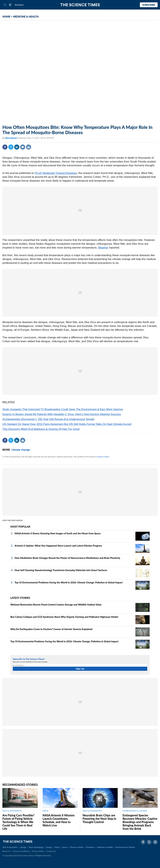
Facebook (5, 147)
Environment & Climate (125, 847)
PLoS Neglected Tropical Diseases (56, 173)
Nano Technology (36, 847)
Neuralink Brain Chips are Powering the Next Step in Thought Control (99, 819)
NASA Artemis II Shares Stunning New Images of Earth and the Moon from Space (58, 533)
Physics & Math (77, 847)
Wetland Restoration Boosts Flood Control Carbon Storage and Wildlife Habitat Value (56, 605)
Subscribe (149, 5)
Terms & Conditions (21, 851)
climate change (21, 450)
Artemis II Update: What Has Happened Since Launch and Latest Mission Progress (58, 546)
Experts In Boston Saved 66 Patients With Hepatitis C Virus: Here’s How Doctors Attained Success (62, 414)
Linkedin (17, 147)
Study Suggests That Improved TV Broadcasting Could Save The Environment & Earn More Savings (63, 409)
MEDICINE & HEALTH (26, 16)
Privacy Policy (38, 851)
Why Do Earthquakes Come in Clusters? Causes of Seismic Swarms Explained (51, 629)
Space (65, 847)
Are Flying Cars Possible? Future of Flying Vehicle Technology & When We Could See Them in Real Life (18, 822)
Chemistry (90, 847)
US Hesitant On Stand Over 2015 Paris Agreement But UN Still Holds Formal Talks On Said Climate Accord (67, 424)
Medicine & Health (105, 847)
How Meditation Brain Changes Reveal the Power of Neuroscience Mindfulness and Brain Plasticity (67, 558)
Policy (57, 847)
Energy (49, 847)
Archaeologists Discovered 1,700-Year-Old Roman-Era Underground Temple (48, 419)
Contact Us (51, 851)
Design (23, 847)
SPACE (46, 811)
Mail (29, 147)
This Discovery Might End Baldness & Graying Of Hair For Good (41, 429)
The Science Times (80, 5)
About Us (6, 851)
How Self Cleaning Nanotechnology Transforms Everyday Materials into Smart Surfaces (61, 570)
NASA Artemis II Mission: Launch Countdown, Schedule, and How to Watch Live (59, 820)
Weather (103, 248)
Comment (23, 147)
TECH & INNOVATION (12, 811)
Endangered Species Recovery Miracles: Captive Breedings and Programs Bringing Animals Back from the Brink (140, 822)
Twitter (11, 147)
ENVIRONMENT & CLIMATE (135, 811)
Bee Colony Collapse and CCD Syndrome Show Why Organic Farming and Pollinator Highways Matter (64, 617)
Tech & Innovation (10, 847)
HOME (6, 16)
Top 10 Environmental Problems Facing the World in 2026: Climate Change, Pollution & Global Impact (69, 582)
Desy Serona (11, 138)
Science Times (103, 457)
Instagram (155, 842)
